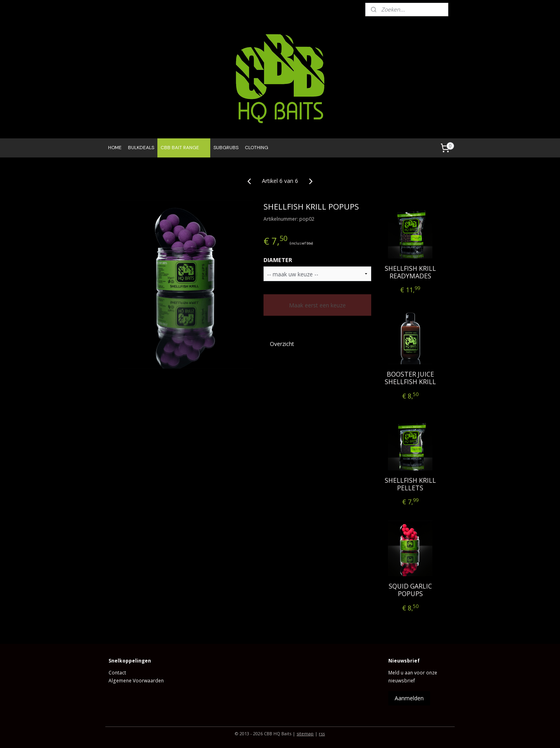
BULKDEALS (141, 148)
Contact (117, 673)
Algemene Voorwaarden (136, 681)
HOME (115, 148)
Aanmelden (409, 698)
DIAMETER (278, 260)
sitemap (305, 733)
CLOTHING (257, 148)
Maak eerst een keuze (317, 305)
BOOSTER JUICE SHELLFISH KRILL (410, 378)
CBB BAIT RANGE (184, 148)
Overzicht (282, 344)
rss (322, 733)
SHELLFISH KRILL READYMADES (410, 272)
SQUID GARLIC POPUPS (410, 590)
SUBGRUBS (226, 148)
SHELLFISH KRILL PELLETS (410, 484)
